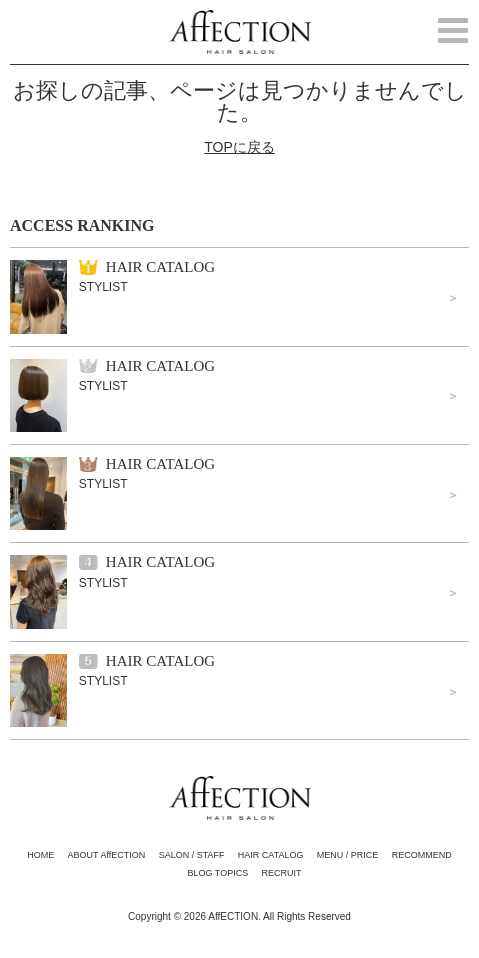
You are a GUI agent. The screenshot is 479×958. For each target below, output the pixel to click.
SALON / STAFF (192, 855)
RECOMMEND (422, 855)
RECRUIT (282, 873)
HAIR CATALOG (271, 855)
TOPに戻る (239, 147)
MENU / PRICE (348, 855)
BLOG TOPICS (217, 873)
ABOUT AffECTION (107, 855)
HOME (40, 855)
